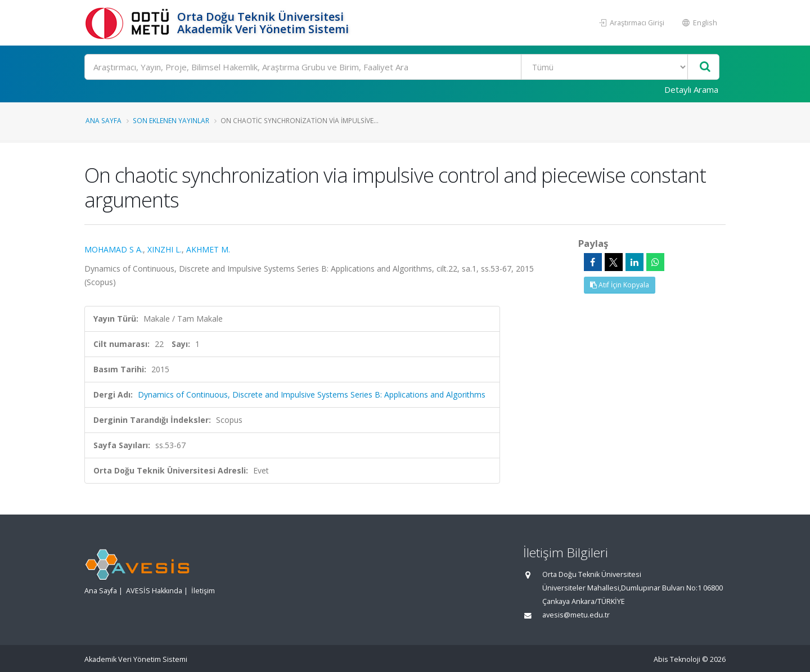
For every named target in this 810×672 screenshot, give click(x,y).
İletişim (203, 591)
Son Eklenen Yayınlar (171, 120)
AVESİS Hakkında (154, 591)
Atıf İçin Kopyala (620, 285)
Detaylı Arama (691, 89)
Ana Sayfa (103, 120)
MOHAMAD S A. (114, 249)
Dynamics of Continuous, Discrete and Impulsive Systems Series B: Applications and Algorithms (312, 394)
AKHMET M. (208, 249)
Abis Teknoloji (677, 659)
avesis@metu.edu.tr (576, 615)
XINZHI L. (165, 249)
